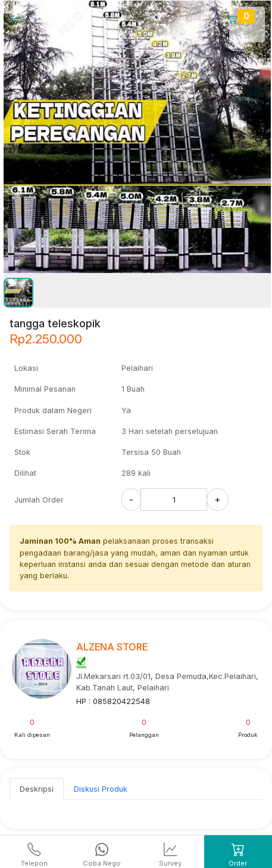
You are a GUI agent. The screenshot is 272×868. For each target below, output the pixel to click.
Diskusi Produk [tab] (101, 789)
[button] (18, 293)
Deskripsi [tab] (37, 789)
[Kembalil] (19, 18)
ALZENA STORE (112, 647)
